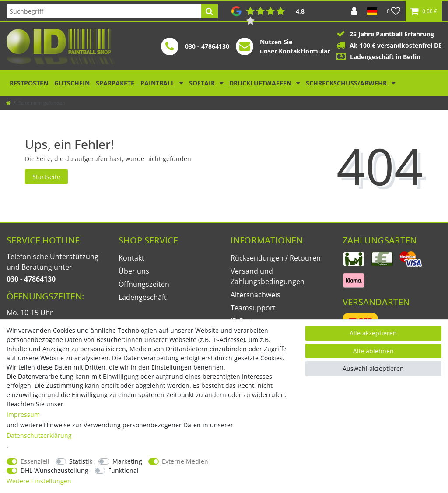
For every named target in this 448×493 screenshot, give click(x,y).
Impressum (23, 414)
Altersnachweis (255, 295)
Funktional (123, 470)
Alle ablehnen (373, 351)
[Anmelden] (354, 11)
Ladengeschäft (143, 297)
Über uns (134, 271)
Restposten (29, 83)
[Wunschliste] (394, 11)
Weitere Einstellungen (39, 481)
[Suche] (209, 11)
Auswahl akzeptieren (373, 368)
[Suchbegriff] (104, 11)
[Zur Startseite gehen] (8, 103)
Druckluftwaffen (261, 83)
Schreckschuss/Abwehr (347, 83)
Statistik (81, 461)
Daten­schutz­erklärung (39, 435)
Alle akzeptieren (373, 333)
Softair (203, 83)
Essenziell (35, 461)
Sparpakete (115, 83)
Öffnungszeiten (144, 284)
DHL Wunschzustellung (54, 470)
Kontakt (131, 258)
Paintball (158, 83)
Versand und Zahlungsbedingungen (268, 276)
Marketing (127, 461)
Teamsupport (253, 308)
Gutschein (72, 83)
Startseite (46, 177)
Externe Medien (185, 461)
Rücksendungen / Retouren (276, 258)
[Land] (372, 11)
